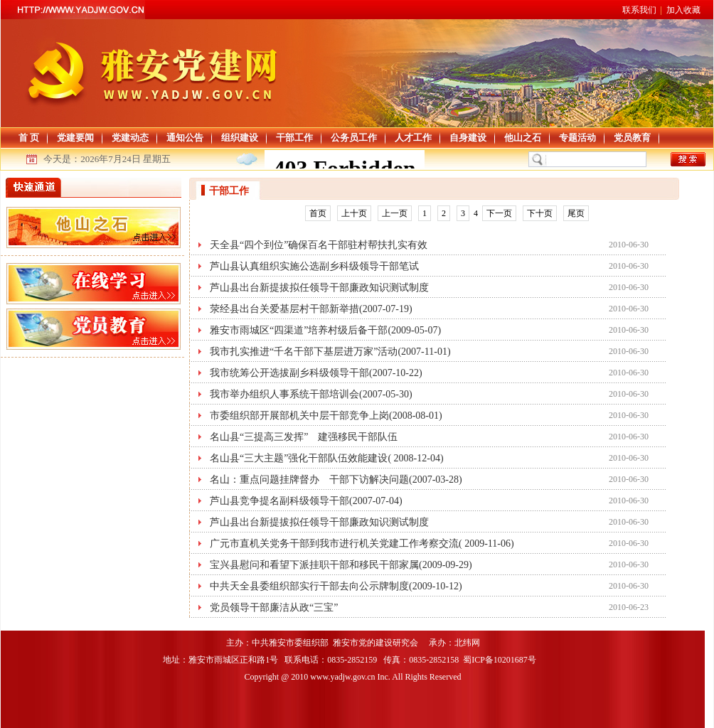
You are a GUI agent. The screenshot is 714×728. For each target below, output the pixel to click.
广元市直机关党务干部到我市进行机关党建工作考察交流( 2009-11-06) (362, 544)
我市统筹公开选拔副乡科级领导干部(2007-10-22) (316, 373)
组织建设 (240, 138)
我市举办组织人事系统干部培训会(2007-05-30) (311, 394)
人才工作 (413, 138)
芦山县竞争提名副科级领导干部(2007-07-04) (306, 501)
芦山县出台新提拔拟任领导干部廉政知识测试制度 (319, 288)
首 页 (29, 138)
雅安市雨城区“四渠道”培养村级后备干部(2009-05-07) (325, 330)
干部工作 (294, 138)
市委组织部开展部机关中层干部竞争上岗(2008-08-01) (326, 416)
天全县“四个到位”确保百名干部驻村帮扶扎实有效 (319, 245)
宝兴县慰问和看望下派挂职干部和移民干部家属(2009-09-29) (341, 565)
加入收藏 (683, 10)
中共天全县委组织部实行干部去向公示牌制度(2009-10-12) (336, 586)
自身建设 (468, 138)
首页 (318, 213)
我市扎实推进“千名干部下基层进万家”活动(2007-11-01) (330, 352)
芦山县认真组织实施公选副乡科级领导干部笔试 (314, 266)
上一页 (395, 213)
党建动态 (130, 138)
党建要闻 (75, 138)
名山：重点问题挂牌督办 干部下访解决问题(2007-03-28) (336, 480)
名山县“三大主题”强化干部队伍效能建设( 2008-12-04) (327, 458)
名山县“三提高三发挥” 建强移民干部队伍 (304, 437)
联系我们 (639, 10)
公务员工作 (354, 138)
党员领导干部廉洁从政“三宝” (274, 607)
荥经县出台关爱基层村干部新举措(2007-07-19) (311, 309)
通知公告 (185, 138)
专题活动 (577, 138)
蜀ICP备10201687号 (501, 660)
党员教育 (632, 138)
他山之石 (523, 138)
